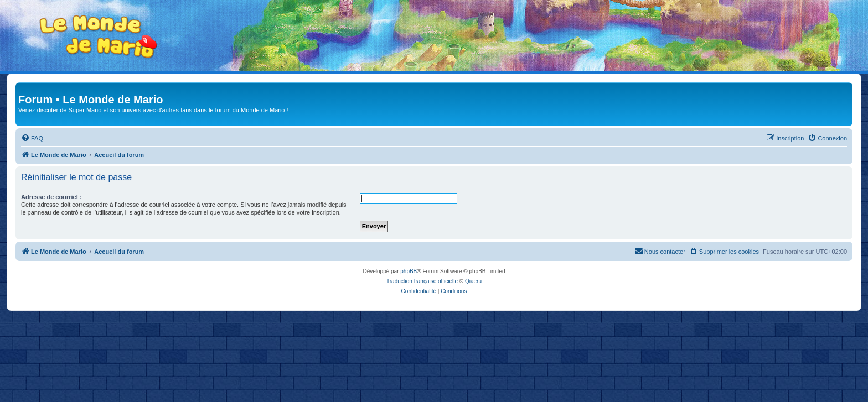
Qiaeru (473, 281)
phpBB (409, 271)
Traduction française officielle (422, 281)
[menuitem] (32, 138)
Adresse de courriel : (51, 197)
